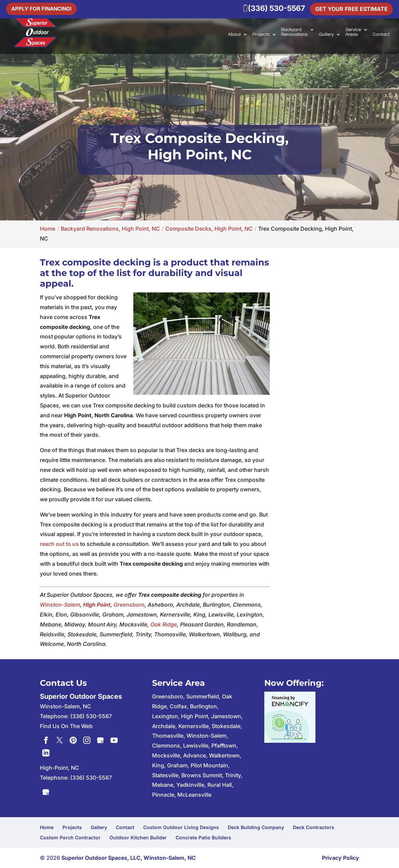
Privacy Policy (341, 858)
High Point (97, 605)
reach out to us (59, 544)
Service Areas (353, 32)
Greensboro (129, 605)
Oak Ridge (164, 624)
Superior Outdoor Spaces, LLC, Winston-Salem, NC (129, 858)
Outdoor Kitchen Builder (138, 837)
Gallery (326, 34)
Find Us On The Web (66, 726)
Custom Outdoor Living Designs (181, 827)
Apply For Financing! (43, 8)
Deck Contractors (314, 827)
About (234, 34)
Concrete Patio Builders (203, 837)
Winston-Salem (60, 605)
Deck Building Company (256, 827)
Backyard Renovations (294, 32)
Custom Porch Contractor (70, 837)
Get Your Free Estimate (351, 9)
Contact (381, 34)
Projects (261, 34)
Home (47, 827)
